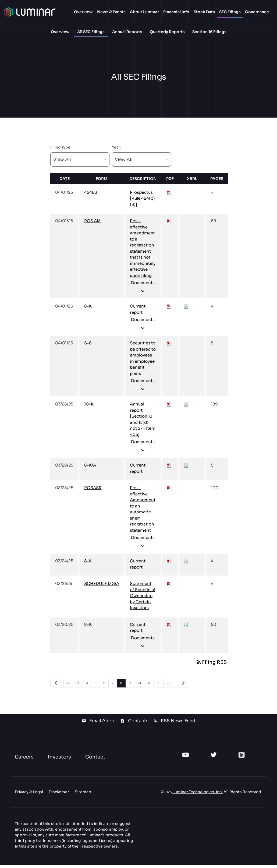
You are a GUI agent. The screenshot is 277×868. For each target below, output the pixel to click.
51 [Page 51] (170, 687)
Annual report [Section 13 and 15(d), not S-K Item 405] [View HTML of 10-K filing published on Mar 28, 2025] (143, 422)
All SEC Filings (91, 32)
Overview (83, 12)
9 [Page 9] (131, 687)
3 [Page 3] (80, 687)
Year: (117, 150)
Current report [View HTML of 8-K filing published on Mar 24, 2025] (138, 567)
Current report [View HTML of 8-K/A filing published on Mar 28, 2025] (138, 471)
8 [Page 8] (123, 687)
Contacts (138, 723)
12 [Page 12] (160, 687)
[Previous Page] (57, 686)
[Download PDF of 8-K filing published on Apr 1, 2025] (169, 309)
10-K (89, 407)
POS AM (92, 224)
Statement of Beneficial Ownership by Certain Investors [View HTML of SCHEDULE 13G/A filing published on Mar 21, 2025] (143, 599)
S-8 (88, 346)
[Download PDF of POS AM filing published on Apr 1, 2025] (169, 224)
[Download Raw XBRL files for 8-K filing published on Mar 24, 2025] (186, 564)
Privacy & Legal (29, 795)
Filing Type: (61, 150)
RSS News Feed (178, 723)
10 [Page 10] (141, 687)
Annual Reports (127, 32)
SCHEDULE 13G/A (102, 586)
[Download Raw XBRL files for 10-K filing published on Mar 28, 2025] (186, 407)
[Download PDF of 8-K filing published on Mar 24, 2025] (169, 564)
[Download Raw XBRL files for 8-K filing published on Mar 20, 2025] (186, 627)
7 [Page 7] (114, 687)
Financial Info (176, 12)
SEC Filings (230, 12)
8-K (88, 309)
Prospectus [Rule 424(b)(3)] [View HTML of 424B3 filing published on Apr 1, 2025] (142, 201)
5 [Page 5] (97, 687)
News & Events (111, 12)
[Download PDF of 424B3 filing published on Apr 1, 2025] (169, 195)
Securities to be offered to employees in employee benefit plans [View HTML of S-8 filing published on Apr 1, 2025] (143, 361)
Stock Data (204, 12)
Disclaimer (59, 795)
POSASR (93, 491)
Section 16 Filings (209, 32)
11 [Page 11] (151, 687)
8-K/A (90, 468)
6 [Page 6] (106, 687)
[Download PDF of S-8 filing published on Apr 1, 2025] (169, 346)
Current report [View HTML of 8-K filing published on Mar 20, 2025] (138, 630)
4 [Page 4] (89, 687)
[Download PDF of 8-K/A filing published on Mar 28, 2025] (169, 468)
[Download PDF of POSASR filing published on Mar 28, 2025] (169, 491)
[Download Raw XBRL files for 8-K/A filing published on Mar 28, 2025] (186, 468)
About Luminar (144, 12)
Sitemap (83, 795)
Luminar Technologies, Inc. (198, 795)
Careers (24, 760)
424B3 (91, 195)
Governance (257, 12)
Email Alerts (102, 723)
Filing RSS (211, 665)
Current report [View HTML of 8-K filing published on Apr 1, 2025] (138, 312)
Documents (143, 290)
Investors (59, 760)
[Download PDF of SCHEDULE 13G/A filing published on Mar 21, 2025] (169, 586)
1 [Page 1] (70, 687)
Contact (95, 760)
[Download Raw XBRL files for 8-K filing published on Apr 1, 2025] (186, 309)
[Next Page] (183, 686)
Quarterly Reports (167, 32)
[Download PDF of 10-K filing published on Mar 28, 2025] (169, 407)
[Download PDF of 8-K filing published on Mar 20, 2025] (169, 627)
